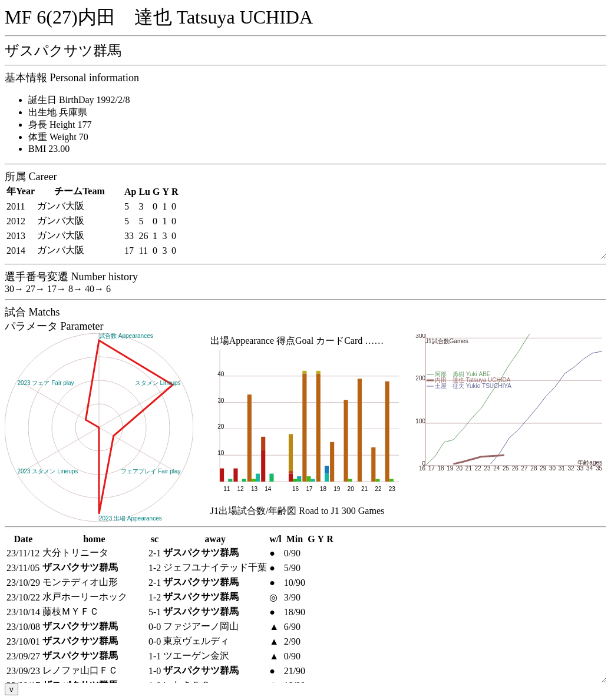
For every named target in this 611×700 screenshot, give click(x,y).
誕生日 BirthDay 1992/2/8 (79, 100)
